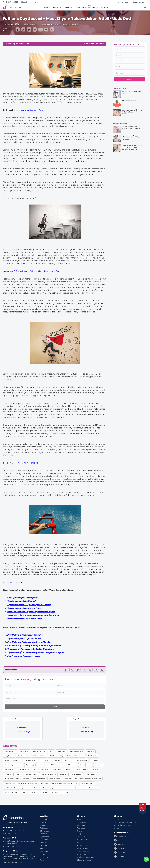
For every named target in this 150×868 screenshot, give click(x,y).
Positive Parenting (76, 774)
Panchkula (44, 857)
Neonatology (57, 770)
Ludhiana (44, 846)
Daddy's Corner (72, 756)
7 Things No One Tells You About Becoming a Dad (37, 271)
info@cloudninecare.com (13, 830)
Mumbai (43, 848)
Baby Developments (76, 751)
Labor (89, 765)
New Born (68, 770)
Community (82, 825)
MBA (79, 843)
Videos (45, 792)
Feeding (57, 760)
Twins (24, 792)
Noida (42, 854)
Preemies (26, 779)
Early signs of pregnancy (13, 760)
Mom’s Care (99, 765)
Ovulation (95, 770)
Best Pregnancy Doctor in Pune (29, 110)
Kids (81, 765)
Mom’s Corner (9, 770)
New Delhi (44, 851)
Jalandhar (44, 840)
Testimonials (82, 840)
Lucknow (43, 843)
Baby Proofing (9, 756)
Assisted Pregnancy (39, 751)
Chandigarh (45, 822)
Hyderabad (45, 837)
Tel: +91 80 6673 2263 (11, 846)
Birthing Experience (39, 756)
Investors (118, 819)
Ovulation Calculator (86, 857)
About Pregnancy (10, 751)
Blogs (28, 732)
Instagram (122, 848)
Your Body (55, 792)
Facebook (122, 836)
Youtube (121, 852)
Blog (79, 834)
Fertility (66, 760)
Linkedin (121, 844)
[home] (22, 7)
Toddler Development (11, 792)
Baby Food (90, 751)
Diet (83, 756)
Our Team (81, 837)
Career (117, 828)
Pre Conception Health (12, 779)
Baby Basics (62, 751)
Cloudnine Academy (56, 756)
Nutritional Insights (82, 770)
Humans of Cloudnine (69, 765)
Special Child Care (40, 788)
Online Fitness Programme (125, 825)
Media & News (83, 848)
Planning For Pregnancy (48, 774)
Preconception (90, 774)
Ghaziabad (45, 831)
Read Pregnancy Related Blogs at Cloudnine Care (21, 783)
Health (40, 765)
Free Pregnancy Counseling (125, 822)
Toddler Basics (77, 788)
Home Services (83, 851)
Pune (42, 860)
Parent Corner (83, 846)
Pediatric (18, 774)
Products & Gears (55, 779)
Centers (80, 831)
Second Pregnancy (87, 783)
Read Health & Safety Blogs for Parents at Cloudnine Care (83, 779)
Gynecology (30, 765)
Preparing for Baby (39, 779)
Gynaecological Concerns (13, 765)
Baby (51, 751)
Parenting (8, 774)
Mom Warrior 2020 (24, 770)
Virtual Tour (82, 854)
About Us (81, 819)
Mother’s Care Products (41, 770)
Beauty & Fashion (23, 756)
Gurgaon (44, 834)
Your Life (65, 792)
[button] (46, 7)
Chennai (43, 825)
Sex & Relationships (11, 788)
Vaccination (35, 792)
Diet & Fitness (92, 756)
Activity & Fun (24, 751)
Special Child (26, 788)
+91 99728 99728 (10, 833)
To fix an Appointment (13, 582)
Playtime (63, 774)
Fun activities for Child (80, 760)
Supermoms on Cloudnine (59, 788)
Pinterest (121, 856)
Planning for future (31, 774)
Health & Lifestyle (52, 765)
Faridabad (44, 828)
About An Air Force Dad (29, 463)
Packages (81, 828)
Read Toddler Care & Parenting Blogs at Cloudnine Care (59, 783)
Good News (95, 760)
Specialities (82, 822)
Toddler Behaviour (92, 788)
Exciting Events (45, 760)
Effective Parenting (31, 760)
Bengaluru (44, 819)
